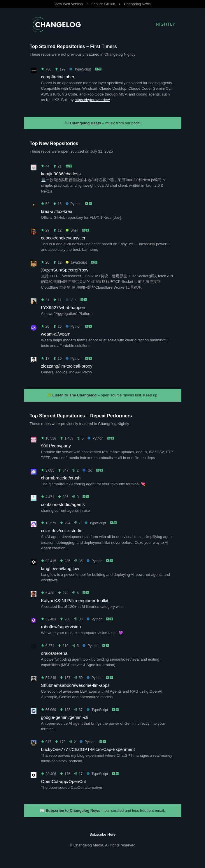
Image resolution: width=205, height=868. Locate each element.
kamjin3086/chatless (61, 174)
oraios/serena (54, 653)
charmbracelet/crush (61, 478)
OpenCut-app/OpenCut (64, 781)
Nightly (166, 24)
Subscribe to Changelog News (73, 810)
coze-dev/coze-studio (62, 531)
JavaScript (76, 262)
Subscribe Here (103, 834)
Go (87, 470)
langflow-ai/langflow (60, 568)
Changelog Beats (85, 123)
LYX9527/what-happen (63, 307)
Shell (72, 230)
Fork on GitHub (103, 4)
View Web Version (69, 4)
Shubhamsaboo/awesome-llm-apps (75, 685)
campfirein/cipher (58, 77)
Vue (71, 300)
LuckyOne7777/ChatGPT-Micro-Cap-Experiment (88, 749)
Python (73, 204)
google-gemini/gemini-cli (65, 717)
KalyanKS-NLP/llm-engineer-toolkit (75, 600)
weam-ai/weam (56, 334)
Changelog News (137, 4)
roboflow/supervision (61, 627)
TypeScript (80, 69)
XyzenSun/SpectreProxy (65, 270)
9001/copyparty (56, 446)
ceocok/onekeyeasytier (63, 238)
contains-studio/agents (63, 504)
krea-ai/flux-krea (57, 211)
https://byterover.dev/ (92, 100)
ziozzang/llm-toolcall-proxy (67, 366)
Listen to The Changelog (75, 395)
